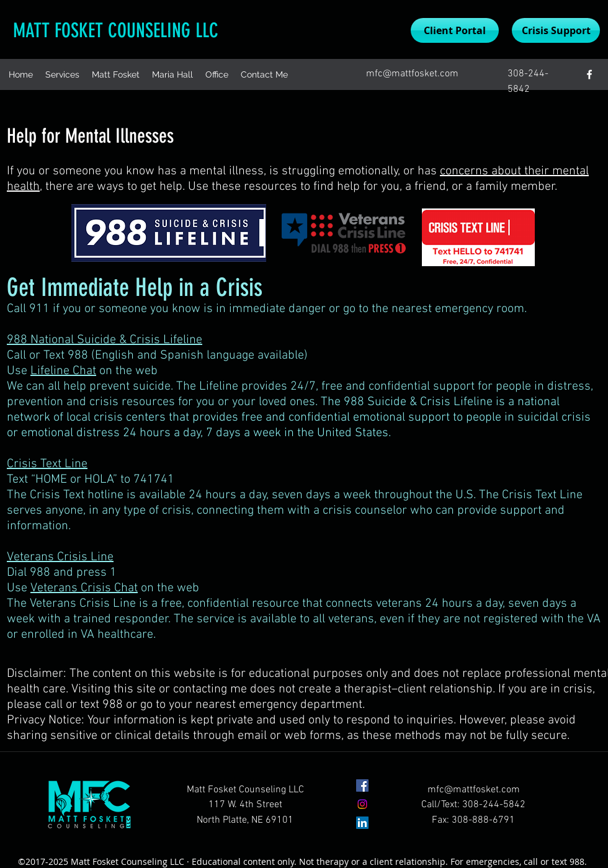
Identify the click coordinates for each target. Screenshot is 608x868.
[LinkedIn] (362, 823)
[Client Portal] (455, 30)
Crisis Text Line (47, 464)
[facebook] (589, 74)
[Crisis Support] (556, 30)
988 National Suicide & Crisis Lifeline (105, 340)
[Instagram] (362, 804)
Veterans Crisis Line (60, 557)
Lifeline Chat (63, 371)
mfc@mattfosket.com (412, 74)
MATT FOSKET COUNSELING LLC (116, 30)
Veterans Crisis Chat (84, 588)
